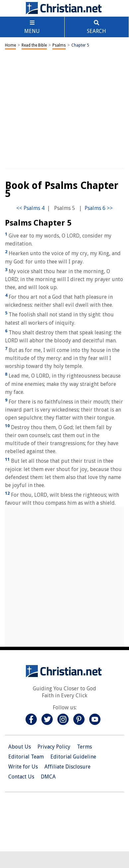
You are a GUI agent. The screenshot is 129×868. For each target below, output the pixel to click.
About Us (20, 747)
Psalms (59, 45)
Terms (84, 747)
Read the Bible (34, 45)
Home (10, 45)
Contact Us (21, 777)
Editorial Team (26, 757)
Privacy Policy (54, 747)
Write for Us (23, 767)
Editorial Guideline (73, 757)
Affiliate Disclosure (67, 767)
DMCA (48, 777)
